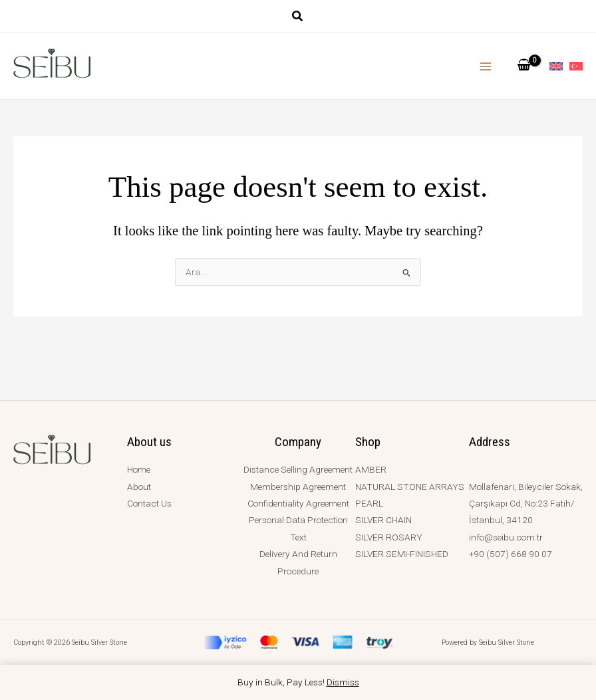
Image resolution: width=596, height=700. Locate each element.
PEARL (369, 503)
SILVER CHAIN (383, 520)
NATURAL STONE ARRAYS (410, 487)
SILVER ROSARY (389, 537)
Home (139, 469)
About (139, 487)
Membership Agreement (298, 487)
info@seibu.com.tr (506, 537)
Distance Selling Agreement (298, 469)
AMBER (371, 469)
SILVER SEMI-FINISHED (402, 554)
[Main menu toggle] (486, 66)
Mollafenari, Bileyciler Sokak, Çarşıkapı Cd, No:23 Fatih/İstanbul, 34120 (526, 504)
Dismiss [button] (343, 682)
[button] (298, 18)
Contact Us (149, 503)
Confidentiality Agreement (298, 503)
